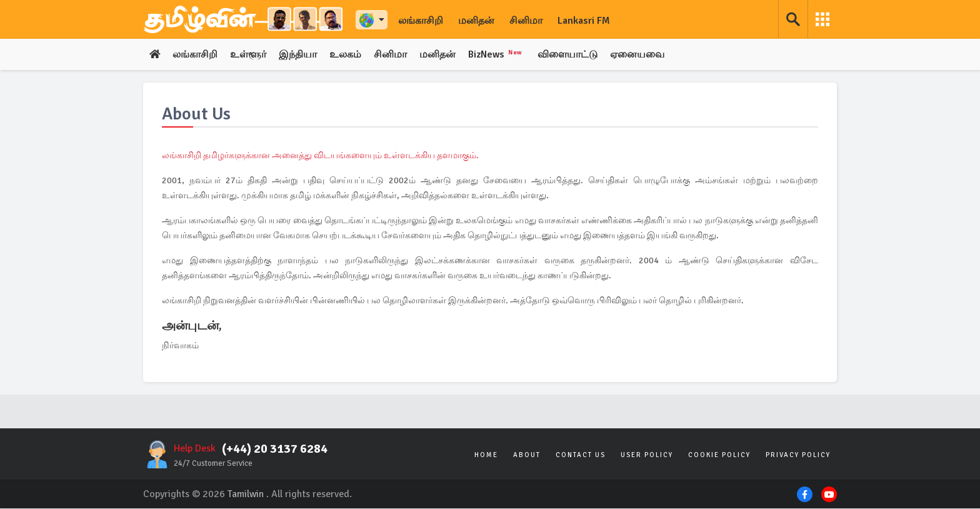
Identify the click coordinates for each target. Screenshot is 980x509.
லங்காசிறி (421, 21)
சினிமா (526, 21)
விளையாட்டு (571, 55)
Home (486, 456)
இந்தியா (298, 55)
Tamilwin (246, 495)
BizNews (498, 54)
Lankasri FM (584, 21)
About (527, 456)
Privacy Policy (798, 456)
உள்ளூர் (249, 55)
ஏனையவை (640, 55)
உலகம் (346, 55)
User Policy (647, 456)
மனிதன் (476, 21)
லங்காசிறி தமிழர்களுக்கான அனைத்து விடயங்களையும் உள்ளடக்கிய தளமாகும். (320, 156)
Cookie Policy (719, 456)
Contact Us (581, 456)
